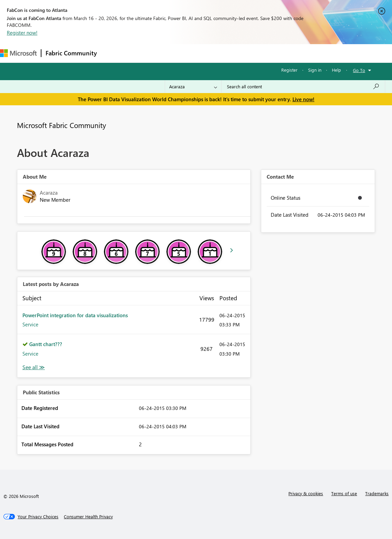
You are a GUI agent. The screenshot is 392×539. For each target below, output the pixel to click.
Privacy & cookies (306, 493)
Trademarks (377, 493)
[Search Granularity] (193, 87)
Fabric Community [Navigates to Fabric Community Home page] (71, 53)
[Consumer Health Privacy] (88, 517)
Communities (200, 53)
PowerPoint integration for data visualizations (75, 315)
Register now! (22, 33)
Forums (112, 53)
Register (289, 70)
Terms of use (344, 493)
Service (30, 324)
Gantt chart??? (46, 344)
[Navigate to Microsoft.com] (18, 53)
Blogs (231, 53)
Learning (257, 53)
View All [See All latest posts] (34, 367)
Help (336, 70)
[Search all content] (303, 87)
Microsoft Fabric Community (61, 125)
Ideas (170, 53)
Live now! (304, 99)
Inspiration (142, 53)
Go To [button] (359, 70)
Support (286, 53)
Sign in (315, 70)
